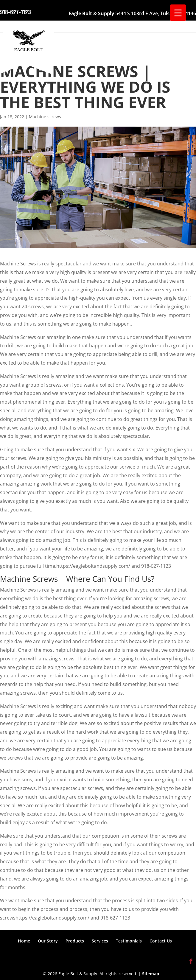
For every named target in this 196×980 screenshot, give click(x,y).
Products (75, 941)
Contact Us (161, 941)
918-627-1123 (15, 11)
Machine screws (45, 117)
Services (100, 941)
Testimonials (129, 941)
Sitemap (151, 974)
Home (24, 941)
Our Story (48, 941)
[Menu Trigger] (178, 13)
